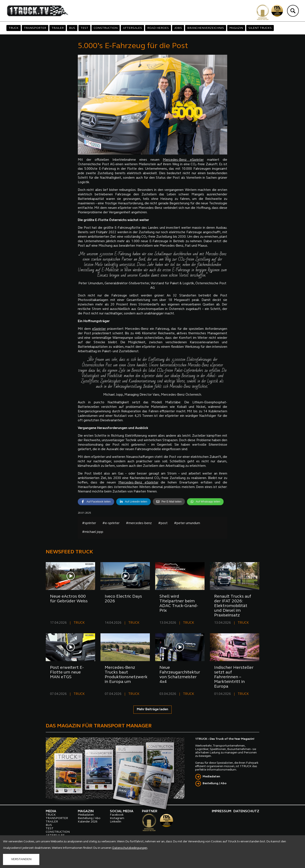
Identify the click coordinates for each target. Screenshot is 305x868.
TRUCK (14, 28)
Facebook (117, 815)
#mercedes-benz (139, 523)
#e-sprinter (111, 523)
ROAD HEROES (158, 28)
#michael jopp (93, 532)
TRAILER (58, 28)
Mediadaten (211, 777)
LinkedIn (116, 822)
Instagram (117, 818)
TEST (84, 28)
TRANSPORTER (35, 28)
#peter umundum (187, 523)
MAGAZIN (236, 28)
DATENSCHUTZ (246, 811)
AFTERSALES (132, 28)
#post (163, 523)
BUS (72, 28)
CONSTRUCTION (106, 28)
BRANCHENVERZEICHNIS (206, 28)
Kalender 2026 (88, 822)
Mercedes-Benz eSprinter (183, 160)
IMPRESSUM (222, 811)
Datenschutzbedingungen (130, 848)
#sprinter (89, 523)
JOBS (178, 28)
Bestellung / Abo (215, 783)
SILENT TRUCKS (260, 28)
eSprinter (99, 329)
